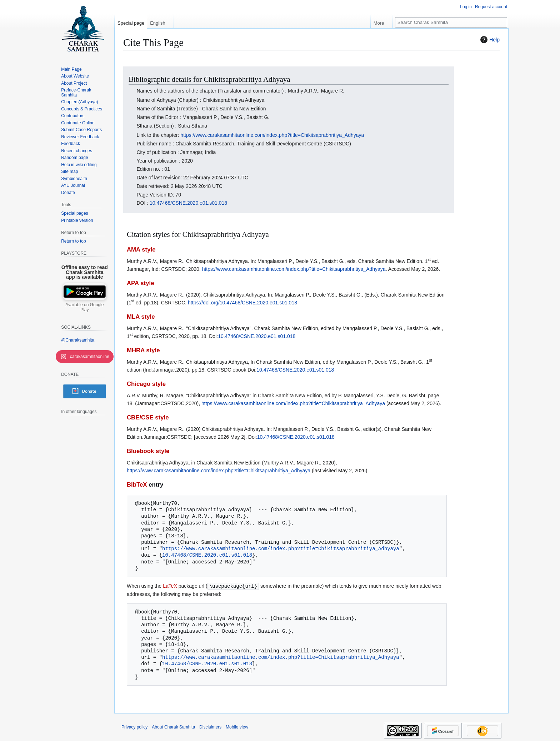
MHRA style (143, 350)
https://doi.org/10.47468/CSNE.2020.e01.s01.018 (242, 303)
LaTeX (170, 586)
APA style (140, 283)
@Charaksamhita (78, 340)
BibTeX (137, 485)
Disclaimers (210, 727)
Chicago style (146, 384)
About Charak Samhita (173, 727)
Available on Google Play (84, 307)
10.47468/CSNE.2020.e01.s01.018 (188, 203)
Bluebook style (148, 451)
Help (489, 40)
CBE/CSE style (148, 417)
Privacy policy (134, 727)
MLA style (141, 317)
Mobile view (237, 727)
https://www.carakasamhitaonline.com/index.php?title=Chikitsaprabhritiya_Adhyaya (272, 135)
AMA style (141, 250)
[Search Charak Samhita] (451, 22)
